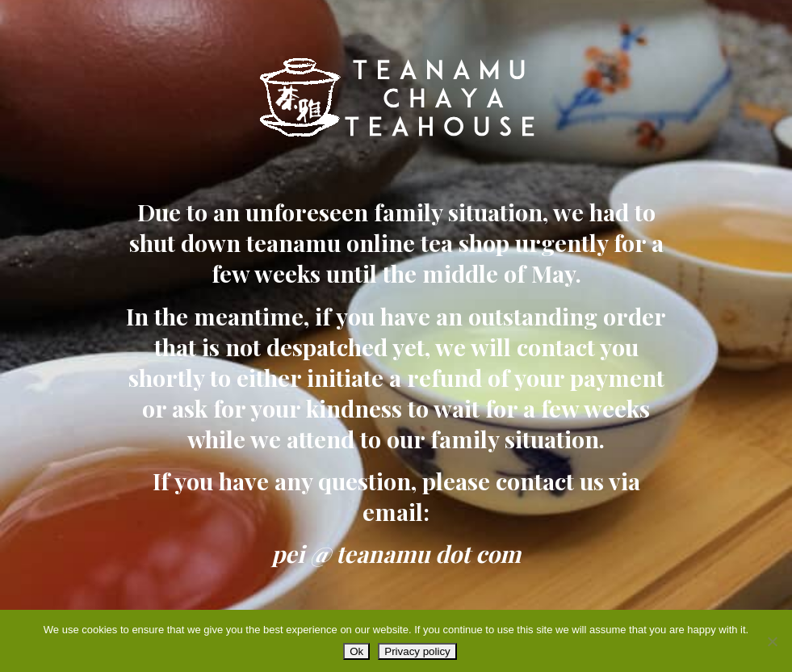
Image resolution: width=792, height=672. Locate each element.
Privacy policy (417, 651)
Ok (356, 651)
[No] (772, 641)
